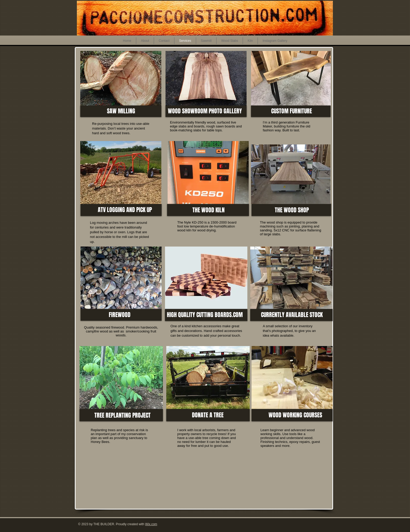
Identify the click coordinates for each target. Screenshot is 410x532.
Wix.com (151, 524)
